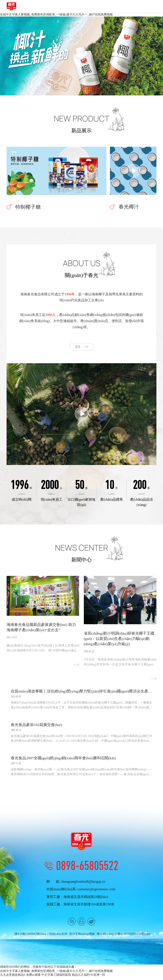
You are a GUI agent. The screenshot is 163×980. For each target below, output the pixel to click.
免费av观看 (33, 978)
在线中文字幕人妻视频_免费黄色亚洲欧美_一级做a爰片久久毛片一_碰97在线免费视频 (56, 15)
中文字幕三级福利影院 (56, 978)
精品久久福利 (81, 978)
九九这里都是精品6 (13, 978)
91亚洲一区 (98, 978)
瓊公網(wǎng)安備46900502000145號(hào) (123, 937)
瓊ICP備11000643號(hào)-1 (31, 937)
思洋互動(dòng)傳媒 (82, 937)
